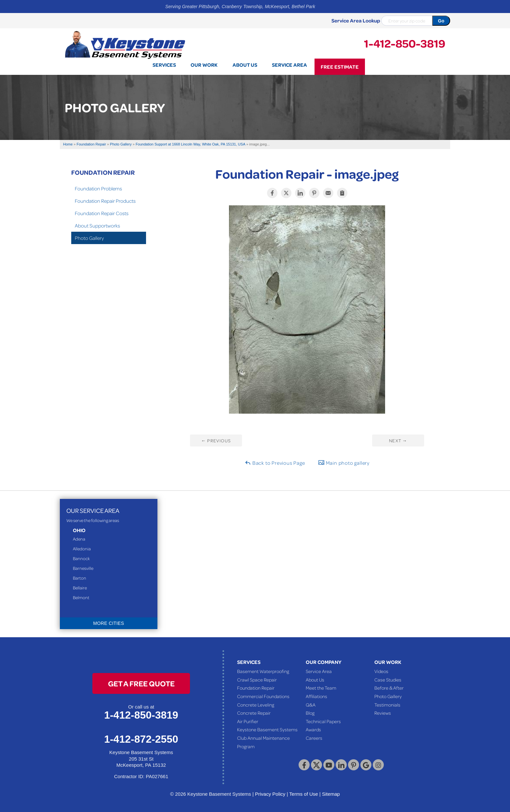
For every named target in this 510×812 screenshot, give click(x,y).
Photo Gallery (89, 238)
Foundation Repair (103, 172)
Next (398, 440)
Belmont (81, 597)
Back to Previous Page (275, 463)
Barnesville (83, 568)
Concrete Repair (254, 713)
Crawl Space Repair (257, 680)
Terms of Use (303, 794)
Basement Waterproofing (263, 671)
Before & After (389, 688)
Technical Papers (323, 721)
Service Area (319, 671)
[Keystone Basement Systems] (125, 44)
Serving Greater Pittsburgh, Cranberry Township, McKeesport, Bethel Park (240, 7)
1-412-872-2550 (141, 739)
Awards (313, 729)
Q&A (311, 705)
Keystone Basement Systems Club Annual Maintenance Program (267, 738)
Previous (216, 440)
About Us (315, 680)
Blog (310, 713)
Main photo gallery (344, 463)
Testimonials (387, 705)
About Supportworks (97, 226)
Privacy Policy (270, 794)
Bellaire (80, 588)
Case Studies (388, 680)
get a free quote (141, 683)
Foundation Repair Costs (102, 213)
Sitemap (331, 794)
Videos (381, 671)
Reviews (383, 713)
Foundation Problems (98, 188)
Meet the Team (321, 688)
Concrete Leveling (256, 705)
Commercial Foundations (263, 696)
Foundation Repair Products (105, 201)
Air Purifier (248, 721)
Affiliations (316, 696)
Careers (314, 738)
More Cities (109, 623)
